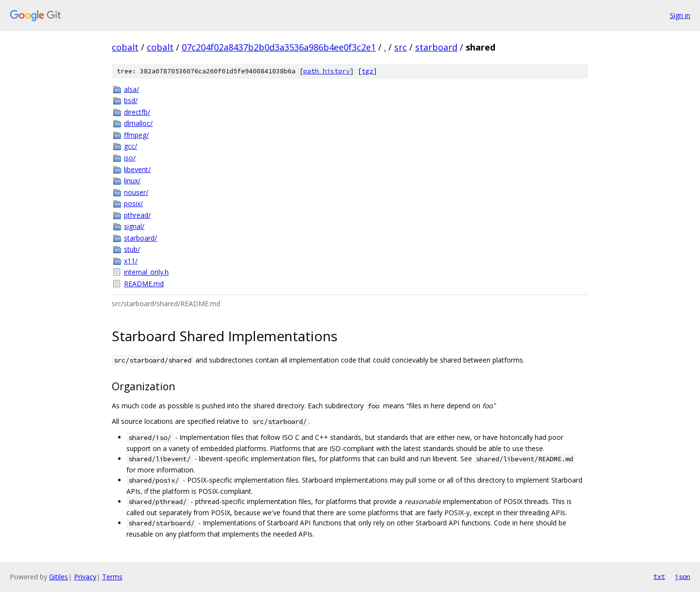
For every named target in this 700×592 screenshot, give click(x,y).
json (682, 576)
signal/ (134, 226)
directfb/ (137, 112)
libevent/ (137, 169)
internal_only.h (146, 272)
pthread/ (137, 215)
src (401, 47)
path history (327, 71)
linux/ (132, 181)
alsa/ (131, 89)
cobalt (125, 47)
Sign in (680, 15)
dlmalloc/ (138, 123)
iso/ (130, 158)
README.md (144, 284)
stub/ (132, 249)
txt (659, 576)
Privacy (85, 577)
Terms (112, 577)
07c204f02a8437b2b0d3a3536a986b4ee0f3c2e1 (279, 47)
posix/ (133, 203)
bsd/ (131, 100)
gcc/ (131, 146)
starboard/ (140, 238)
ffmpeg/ (136, 135)
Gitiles (59, 577)
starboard (436, 47)
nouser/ (136, 192)
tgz (367, 71)
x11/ (131, 261)
